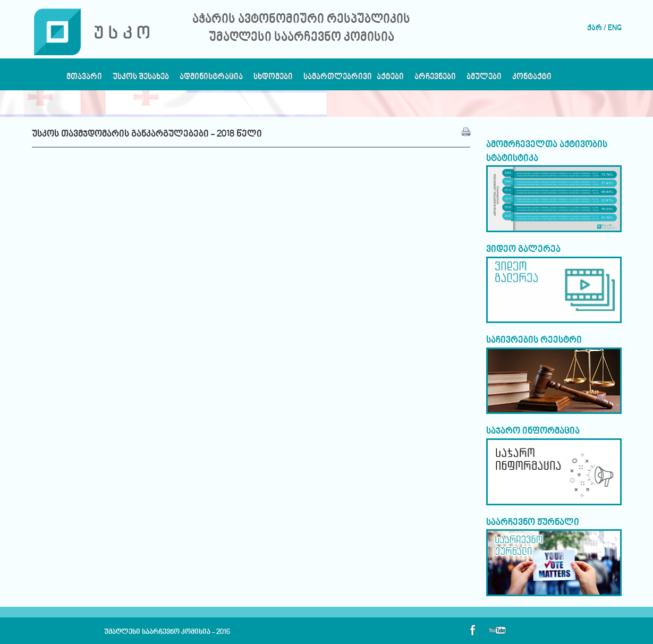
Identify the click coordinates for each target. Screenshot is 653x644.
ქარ (595, 28)
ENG (615, 28)
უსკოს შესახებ (141, 79)
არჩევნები (435, 79)
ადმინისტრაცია (211, 79)
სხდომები (273, 79)
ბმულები (484, 79)
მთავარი (84, 79)
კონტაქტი (532, 79)
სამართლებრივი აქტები (354, 79)
